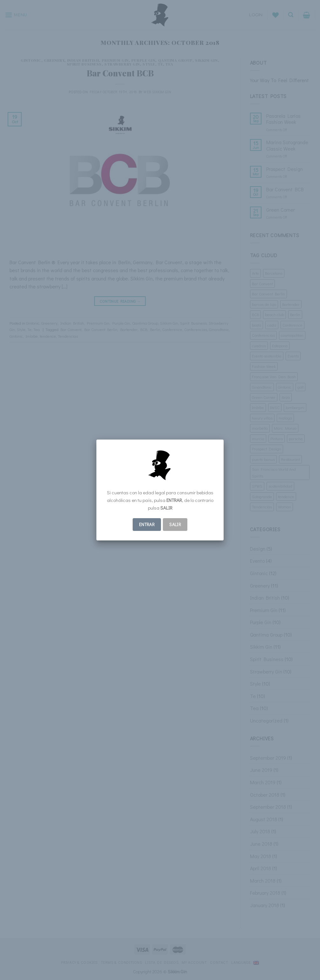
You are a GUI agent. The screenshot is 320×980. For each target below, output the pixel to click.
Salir (175, 524)
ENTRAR (147, 524)
